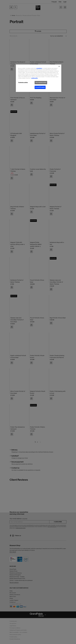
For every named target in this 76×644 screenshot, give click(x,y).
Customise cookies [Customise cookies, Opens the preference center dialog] (23, 82)
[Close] (59, 66)
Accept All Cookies (40, 87)
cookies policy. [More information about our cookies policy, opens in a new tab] (35, 78)
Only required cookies (41, 83)
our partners (39, 68)
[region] (39, 78)
